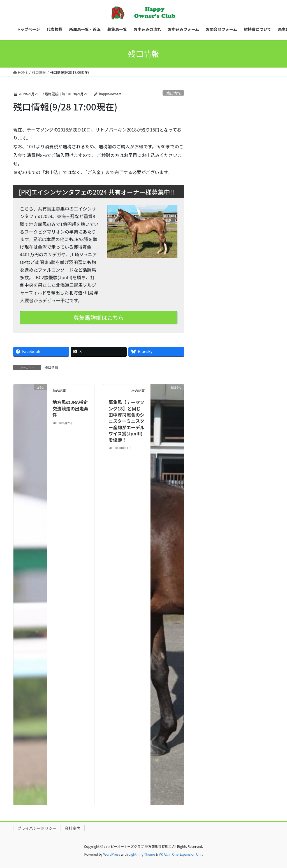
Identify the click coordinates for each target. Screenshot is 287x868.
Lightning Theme (142, 854)
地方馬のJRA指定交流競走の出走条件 (70, 408)
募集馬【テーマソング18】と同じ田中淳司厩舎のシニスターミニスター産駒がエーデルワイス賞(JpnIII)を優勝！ (126, 421)
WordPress (112, 854)
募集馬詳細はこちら (99, 318)
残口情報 (173, 93)
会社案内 (73, 828)
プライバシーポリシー (37, 828)
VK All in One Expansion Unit (181, 854)
